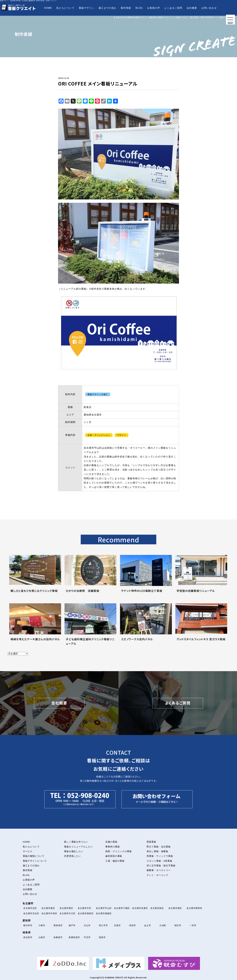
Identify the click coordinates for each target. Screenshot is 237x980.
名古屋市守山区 (104, 908)
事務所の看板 (113, 847)
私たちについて (65, 8)
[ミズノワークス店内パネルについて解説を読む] (146, 626)
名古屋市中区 (84, 908)
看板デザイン (86, 8)
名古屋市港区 (175, 908)
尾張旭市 (58, 925)
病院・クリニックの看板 (119, 851)
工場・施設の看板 (115, 861)
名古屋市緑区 (157, 908)
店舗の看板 (111, 842)
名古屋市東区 (48, 908)
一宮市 (193, 925)
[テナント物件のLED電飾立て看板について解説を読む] (146, 577)
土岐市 (42, 937)
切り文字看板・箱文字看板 (161, 866)
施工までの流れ (108, 8)
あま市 (148, 925)
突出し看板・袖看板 (157, 851)
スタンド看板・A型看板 (159, 861)
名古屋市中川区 (67, 913)
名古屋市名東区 (140, 908)
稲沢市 (178, 925)
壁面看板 (151, 842)
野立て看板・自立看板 (159, 847)
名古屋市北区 (30, 908)
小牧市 (42, 925)
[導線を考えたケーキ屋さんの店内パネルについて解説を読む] (35, 626)
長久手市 (103, 925)
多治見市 (28, 937)
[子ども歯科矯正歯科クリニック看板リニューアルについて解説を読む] (90, 626)
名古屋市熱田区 (86, 913)
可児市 (87, 937)
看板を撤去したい (74, 851)
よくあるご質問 (173, 8)
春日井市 (28, 925)
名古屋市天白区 (31, 913)
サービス (28, 851)
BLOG (139, 8)
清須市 (132, 925)
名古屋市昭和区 (194, 908)
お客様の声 (153, 8)
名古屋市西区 (66, 908)
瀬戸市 (72, 925)
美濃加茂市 (74, 937)
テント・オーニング (157, 875)
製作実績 (126, 8)
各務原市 (58, 937)
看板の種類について (34, 856)
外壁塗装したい (73, 856)
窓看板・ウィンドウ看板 (160, 856)
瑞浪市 (102, 937)
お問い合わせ (209, 8)
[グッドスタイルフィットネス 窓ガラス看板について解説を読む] (201, 626)
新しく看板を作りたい (76, 842)
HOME (48, 8)
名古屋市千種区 (122, 908)
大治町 (163, 925)
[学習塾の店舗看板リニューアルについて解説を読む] (201, 577)
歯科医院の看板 (114, 856)
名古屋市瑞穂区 (104, 913)
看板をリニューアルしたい (79, 847)
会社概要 (192, 8)
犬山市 (87, 925)
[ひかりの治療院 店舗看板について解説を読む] (90, 577)
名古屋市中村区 (49, 913)
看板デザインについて (35, 861)
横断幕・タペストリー (159, 870)
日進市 (117, 925)
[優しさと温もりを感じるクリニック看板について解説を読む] (35, 577)
